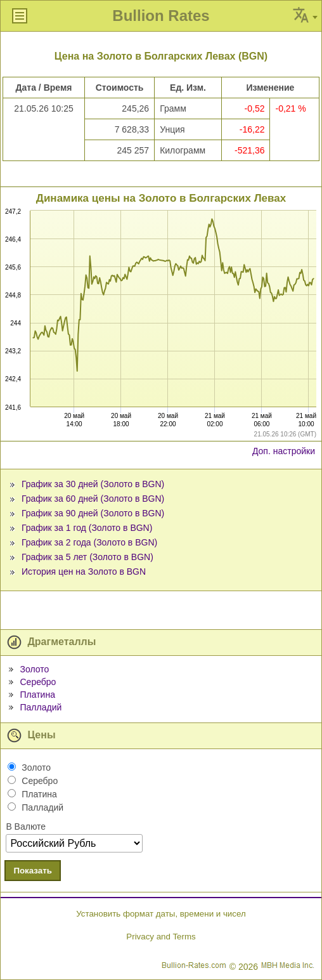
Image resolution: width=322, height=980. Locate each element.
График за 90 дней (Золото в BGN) (93, 513)
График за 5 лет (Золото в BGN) (87, 557)
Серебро (38, 682)
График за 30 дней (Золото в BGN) (93, 484)
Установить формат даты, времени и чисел (161, 914)
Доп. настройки (284, 451)
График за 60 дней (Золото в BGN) (93, 499)
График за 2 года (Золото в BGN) (89, 542)
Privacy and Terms (161, 937)
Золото (34, 669)
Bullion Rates (161, 16)
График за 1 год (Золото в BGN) (87, 528)
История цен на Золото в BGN (84, 572)
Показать (33, 871)
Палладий (41, 707)
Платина (37, 695)
